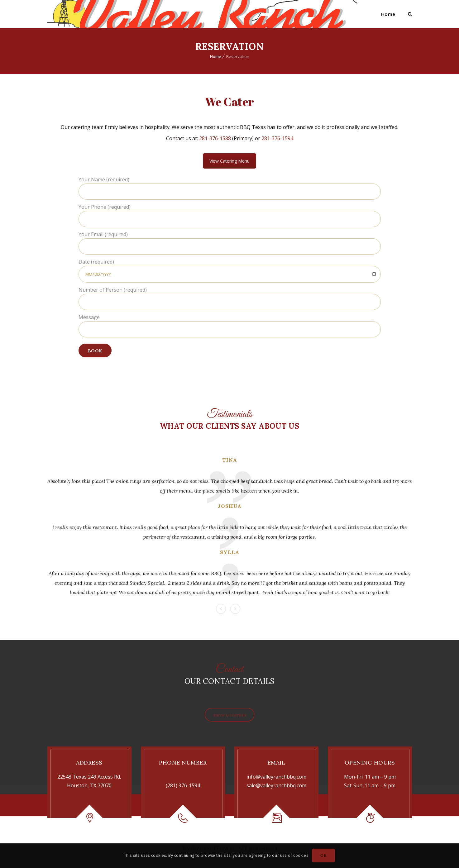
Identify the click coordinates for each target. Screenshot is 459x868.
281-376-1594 (277, 138)
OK (323, 855)
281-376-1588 (215, 138)
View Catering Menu (229, 161)
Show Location (229, 715)
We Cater (230, 102)
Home (388, 14)
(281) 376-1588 (183, 777)
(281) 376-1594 (183, 785)
